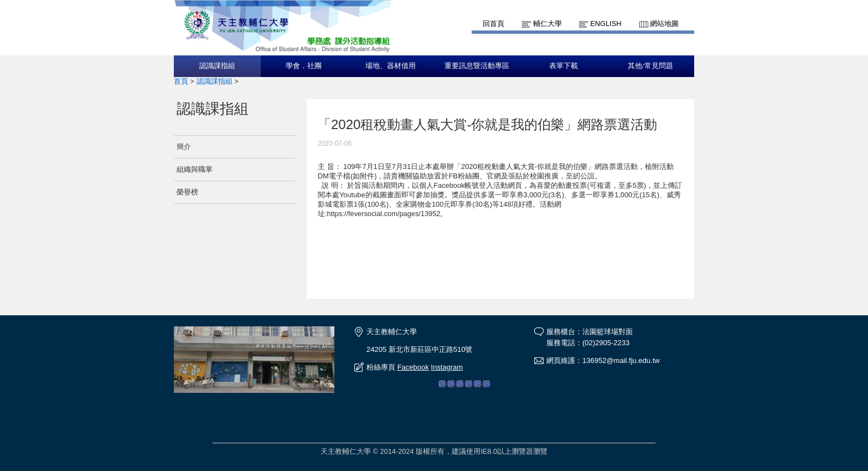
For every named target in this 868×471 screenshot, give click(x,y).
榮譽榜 (187, 192)
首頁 (181, 81)
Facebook (413, 367)
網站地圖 (664, 24)
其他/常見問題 (650, 66)
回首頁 (494, 24)
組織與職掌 (195, 169)
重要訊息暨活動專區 (477, 66)
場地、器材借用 (391, 66)
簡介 (184, 147)
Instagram (447, 367)
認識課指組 (217, 66)
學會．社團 (304, 66)
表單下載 (564, 66)
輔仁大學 (547, 24)
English (606, 24)
